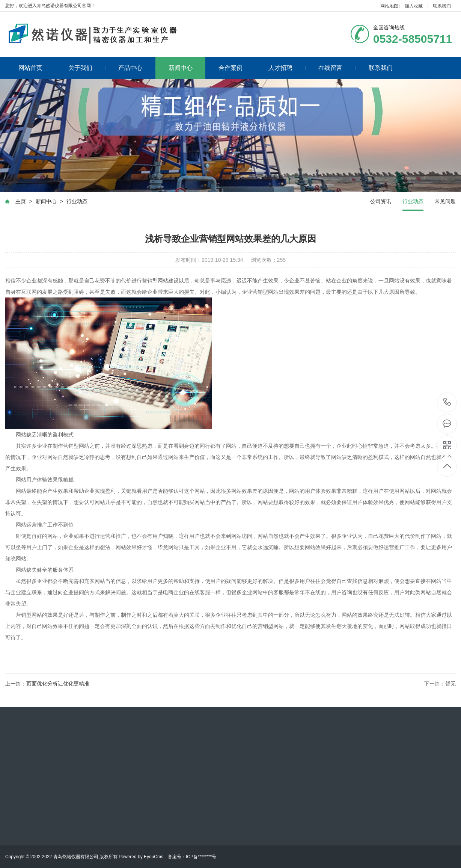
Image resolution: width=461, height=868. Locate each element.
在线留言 (337, 68)
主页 (21, 202)
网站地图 (389, 6)
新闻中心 (181, 68)
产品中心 (137, 68)
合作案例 (237, 68)
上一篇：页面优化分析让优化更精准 (47, 685)
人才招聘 (287, 68)
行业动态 (77, 202)
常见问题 (445, 202)
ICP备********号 (201, 857)
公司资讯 (381, 202)
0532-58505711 (447, 402)
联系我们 (442, 6)
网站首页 (37, 68)
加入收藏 (414, 6)
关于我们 (87, 68)
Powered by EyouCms (140, 857)
